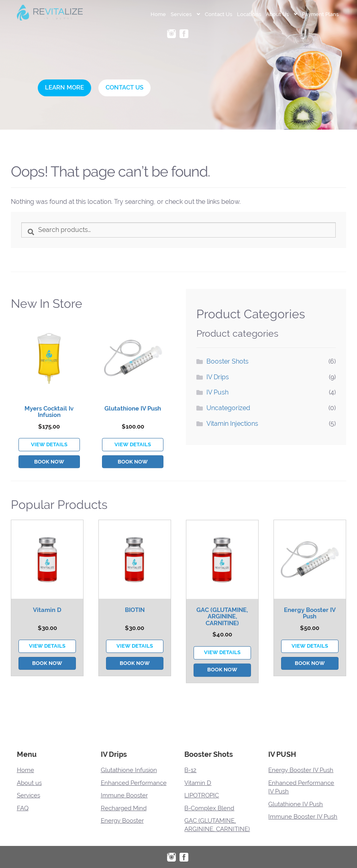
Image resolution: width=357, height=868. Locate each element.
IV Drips (218, 377)
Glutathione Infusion (129, 770)
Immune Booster (124, 795)
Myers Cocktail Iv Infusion (49, 449)
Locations (249, 14)
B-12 (190, 770)
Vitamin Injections (232, 424)
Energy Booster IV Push (310, 652)
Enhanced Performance (134, 783)
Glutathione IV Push (133, 446)
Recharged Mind (124, 808)
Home (158, 14)
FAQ (23, 808)
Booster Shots (227, 361)
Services (181, 14)
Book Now (49, 499)
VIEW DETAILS (49, 482)
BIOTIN (135, 649)
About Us (277, 14)
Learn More (64, 87)
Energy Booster (122, 821)
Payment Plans (320, 14)
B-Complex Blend (209, 808)
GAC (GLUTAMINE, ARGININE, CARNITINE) (222, 658)
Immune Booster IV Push (303, 817)
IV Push (217, 392)
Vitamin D (47, 649)
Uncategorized (228, 408)
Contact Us (218, 14)
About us (29, 783)
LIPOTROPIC (202, 795)
